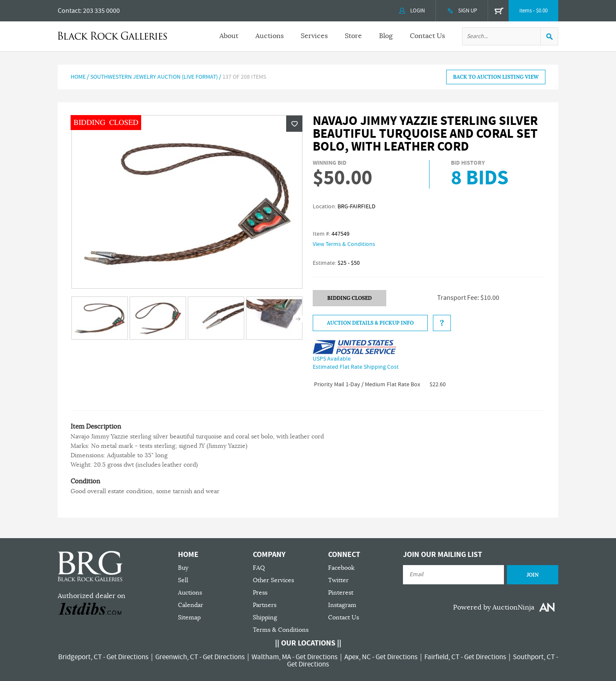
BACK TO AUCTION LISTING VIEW (496, 77)
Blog (386, 36)
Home (78, 77)
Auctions (269, 36)
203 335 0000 (101, 11)
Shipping (265, 617)
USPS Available (332, 359)
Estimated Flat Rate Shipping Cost (356, 367)
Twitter (338, 580)
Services (314, 36)
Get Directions (127, 657)
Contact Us (427, 36)
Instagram (342, 605)
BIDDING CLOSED (349, 298)
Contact (69, 11)
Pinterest (341, 593)
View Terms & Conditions (344, 244)
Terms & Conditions (281, 630)
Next (298, 319)
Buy (183, 568)
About (229, 36)
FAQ (259, 568)
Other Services (273, 580)
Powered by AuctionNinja (494, 607)
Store (353, 36)
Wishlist (294, 124)
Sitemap (189, 617)
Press (260, 593)
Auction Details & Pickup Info (370, 323)
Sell (183, 580)
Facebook (341, 568)
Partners (265, 605)
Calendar (191, 605)
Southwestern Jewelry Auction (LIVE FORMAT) (154, 77)
